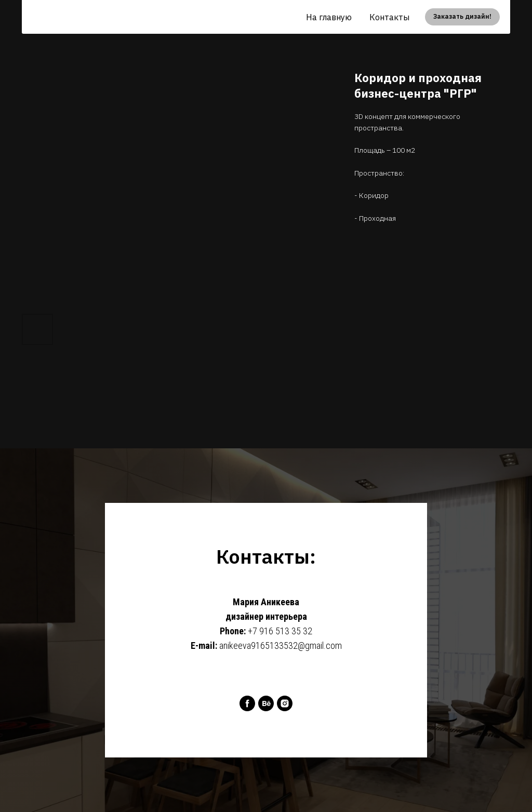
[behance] (266, 703)
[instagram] (285, 703)
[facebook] (247, 703)
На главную (329, 17)
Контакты (389, 17)
